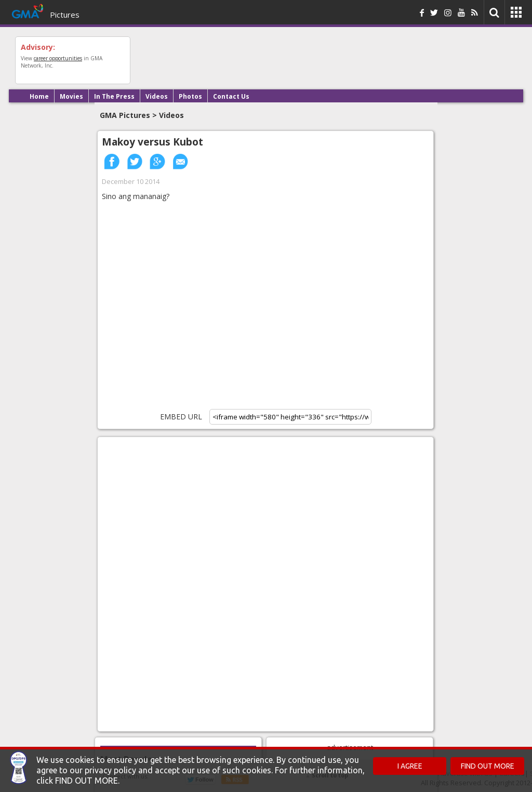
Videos (157, 96)
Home (39, 96)
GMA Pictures (125, 115)
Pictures (65, 15)
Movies (71, 96)
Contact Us (231, 96)
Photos (190, 96)
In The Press (114, 96)
